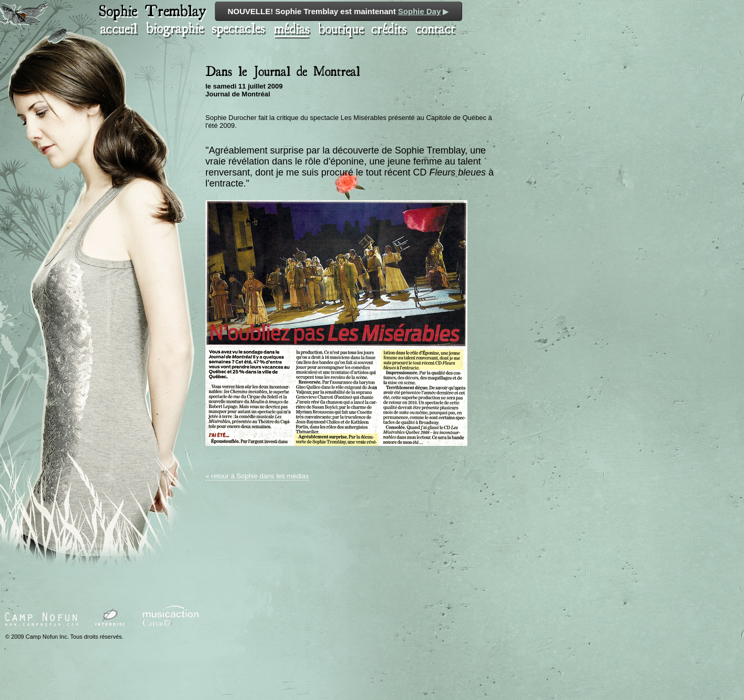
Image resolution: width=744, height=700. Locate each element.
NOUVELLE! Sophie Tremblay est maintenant (339, 11)
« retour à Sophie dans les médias (257, 476)
